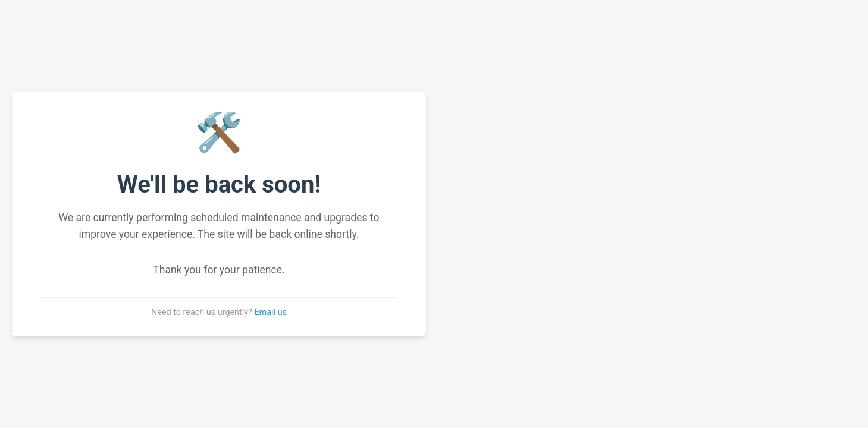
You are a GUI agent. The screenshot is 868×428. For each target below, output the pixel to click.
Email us (270, 312)
